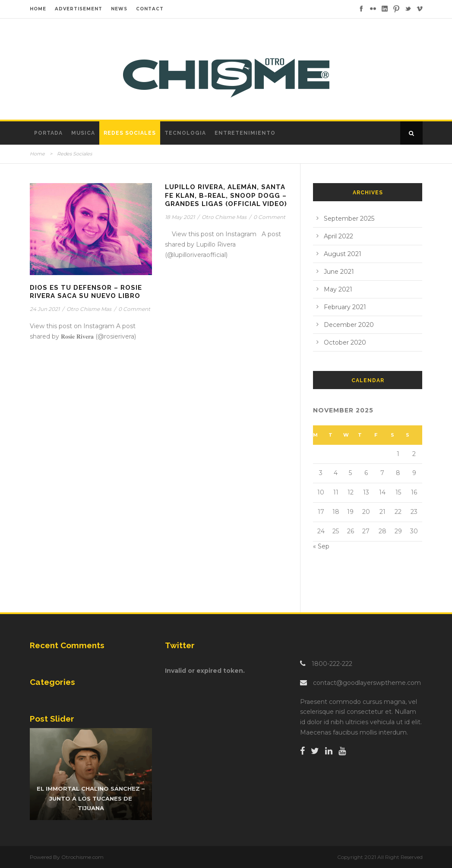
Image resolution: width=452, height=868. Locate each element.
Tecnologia (185, 133)
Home (37, 154)
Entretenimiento (245, 133)
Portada (48, 133)
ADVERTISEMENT (79, 9)
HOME (38, 9)
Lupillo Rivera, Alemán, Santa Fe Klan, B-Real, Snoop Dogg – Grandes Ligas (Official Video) (226, 195)
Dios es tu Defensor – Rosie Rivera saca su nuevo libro (86, 292)
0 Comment (134, 309)
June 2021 (339, 272)
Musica (83, 133)
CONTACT (150, 9)
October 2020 (345, 342)
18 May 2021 (180, 217)
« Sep (321, 546)
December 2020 (349, 325)
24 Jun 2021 (45, 309)
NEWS (119, 9)
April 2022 (338, 236)
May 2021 (338, 289)
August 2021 (343, 254)
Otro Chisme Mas (89, 309)
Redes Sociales (130, 133)
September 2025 (349, 219)
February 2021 (345, 307)
